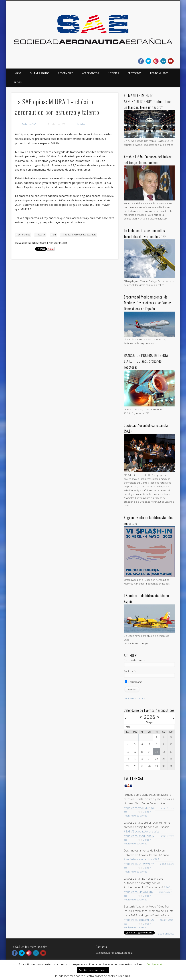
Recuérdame (133, 682)
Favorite (143, 816)
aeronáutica (24, 235)
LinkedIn (147, 812)
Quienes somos (40, 73)
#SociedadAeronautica (145, 831)
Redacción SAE (29, 124)
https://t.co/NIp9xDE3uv (139, 892)
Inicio (17, 73)
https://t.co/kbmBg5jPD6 (139, 920)
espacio (42, 235)
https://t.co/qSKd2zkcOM (139, 836)
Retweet (134, 816)
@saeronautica (166, 934)
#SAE (127, 831)
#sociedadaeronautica (138, 859)
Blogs (18, 82)
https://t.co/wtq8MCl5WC (139, 808)
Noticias (113, 73)
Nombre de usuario (134, 660)
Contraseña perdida (135, 698)
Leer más (124, 976)
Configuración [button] (155, 964)
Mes (128, 727)
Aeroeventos (91, 73)
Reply (127, 816)
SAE (54, 235)
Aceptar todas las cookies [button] (93, 970)
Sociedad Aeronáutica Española (80, 235)
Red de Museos (159, 73)
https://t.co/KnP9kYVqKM (139, 864)
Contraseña (130, 671)
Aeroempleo (66, 73)
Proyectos (135, 73)
